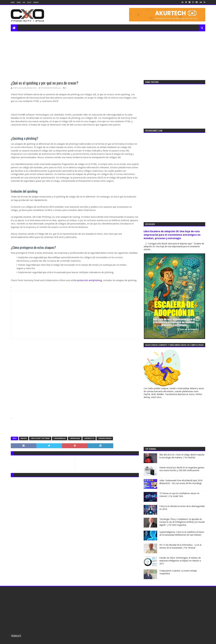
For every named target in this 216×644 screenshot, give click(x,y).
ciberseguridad (105, 438)
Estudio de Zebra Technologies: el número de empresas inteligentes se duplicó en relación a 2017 (180, 561)
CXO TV (29, 2)
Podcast (36, 2)
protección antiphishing (90, 280)
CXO (24, 2)
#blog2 (24, 438)
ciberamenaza (60, 438)
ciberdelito (89, 438)
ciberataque (75, 438)
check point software (40, 438)
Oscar (19, 2)
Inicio (13, 2)
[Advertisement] (108, 54)
